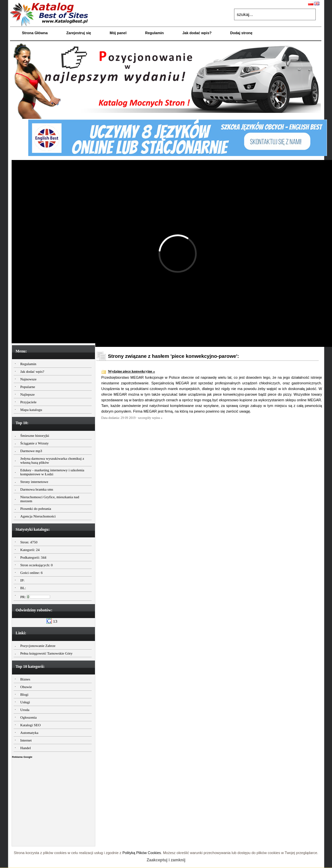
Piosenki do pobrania (36, 509)
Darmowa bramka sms (37, 489)
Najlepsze (27, 394)
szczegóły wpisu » (150, 418)
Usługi (25, 702)
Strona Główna (35, 33)
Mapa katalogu (31, 410)
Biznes (25, 679)
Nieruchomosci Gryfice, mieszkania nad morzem (50, 499)
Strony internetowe (34, 482)
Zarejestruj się (79, 33)
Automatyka (29, 733)
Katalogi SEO (30, 725)
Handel (26, 748)
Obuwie (26, 687)
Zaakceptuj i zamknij (166, 860)
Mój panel (118, 33)
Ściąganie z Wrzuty (35, 443)
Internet (26, 740)
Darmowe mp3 (31, 451)
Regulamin (154, 33)
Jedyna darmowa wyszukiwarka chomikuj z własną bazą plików (52, 460)
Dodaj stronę (241, 33)
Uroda (25, 710)
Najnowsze (28, 379)
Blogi (24, 694)
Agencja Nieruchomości (38, 516)
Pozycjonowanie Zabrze (38, 646)
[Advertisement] (53, 801)
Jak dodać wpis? (197, 33)
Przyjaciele (28, 402)
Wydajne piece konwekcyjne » (131, 371)
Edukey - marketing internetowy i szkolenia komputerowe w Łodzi (52, 472)
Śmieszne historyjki (35, 435)
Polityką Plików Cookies (142, 853)
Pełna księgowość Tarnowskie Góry (46, 653)
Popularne (28, 387)
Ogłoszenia (28, 717)
